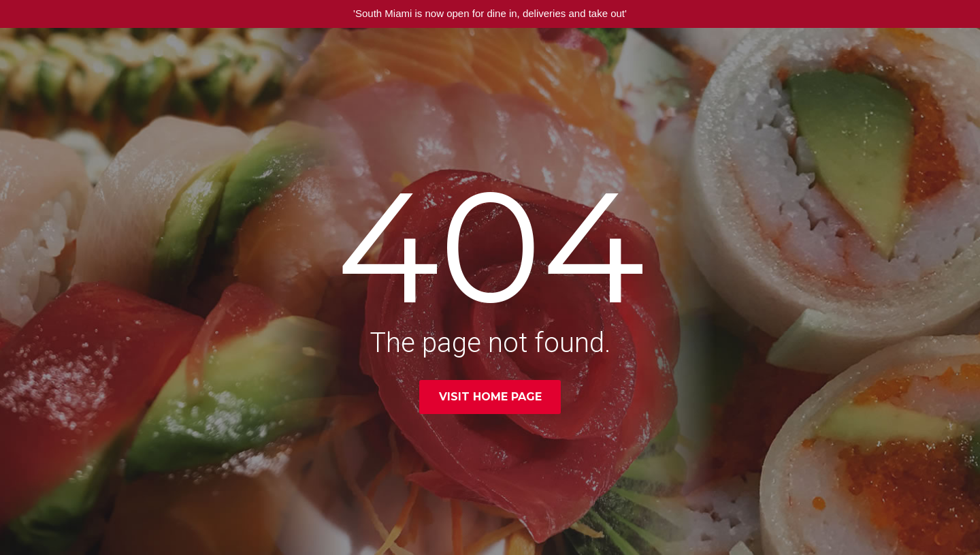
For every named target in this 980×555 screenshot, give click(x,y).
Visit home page (490, 397)
